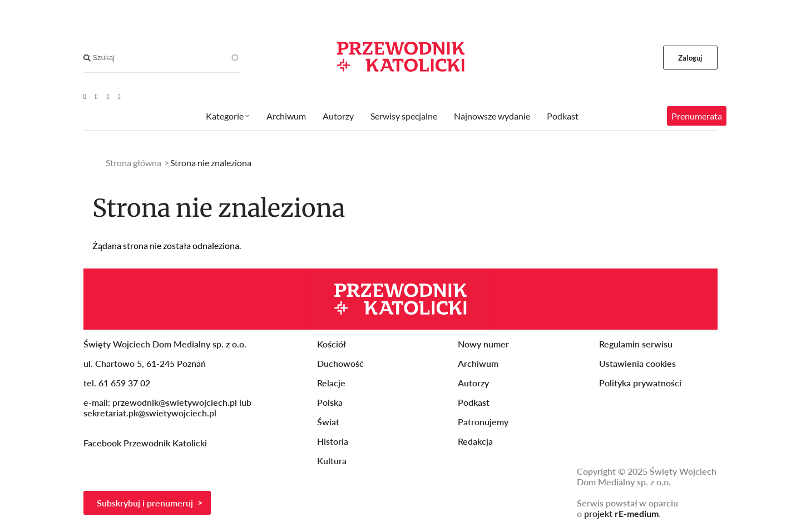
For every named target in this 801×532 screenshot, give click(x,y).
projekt (621, 513)
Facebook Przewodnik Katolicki (146, 443)
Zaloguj (691, 58)
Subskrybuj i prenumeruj (145, 503)
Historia (333, 441)
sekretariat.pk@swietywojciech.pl (150, 413)
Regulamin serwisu (636, 344)
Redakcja (475, 441)
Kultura (332, 461)
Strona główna (133, 163)
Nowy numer (483, 344)
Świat (328, 422)
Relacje (331, 383)
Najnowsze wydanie (492, 116)
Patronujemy (483, 422)
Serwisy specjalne (404, 116)
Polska (330, 402)
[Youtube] (85, 96)
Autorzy (338, 116)
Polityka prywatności (640, 383)
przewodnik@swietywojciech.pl (175, 402)
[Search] (87, 58)
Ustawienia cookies (637, 363)
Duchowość (340, 363)
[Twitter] (108, 96)
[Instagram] (119, 96)
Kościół (332, 344)
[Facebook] (97, 96)
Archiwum (286, 116)
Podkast (563, 116)
